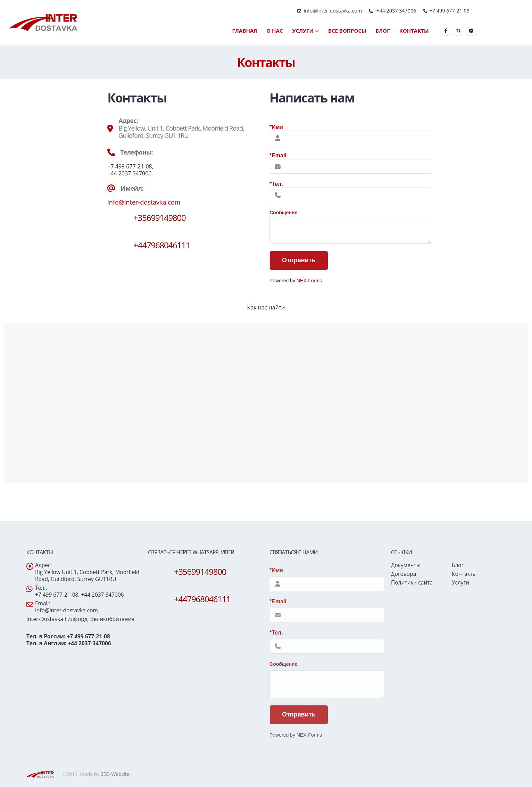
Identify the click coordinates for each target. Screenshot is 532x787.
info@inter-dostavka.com (333, 11)
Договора (404, 574)
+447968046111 (162, 245)
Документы (406, 565)
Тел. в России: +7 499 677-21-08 (68, 636)
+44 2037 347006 (396, 11)
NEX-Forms (309, 281)
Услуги (303, 31)
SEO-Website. (116, 774)
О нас (275, 31)
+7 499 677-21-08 (450, 11)
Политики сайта (412, 582)
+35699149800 (159, 218)
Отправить (299, 260)
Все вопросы (347, 31)
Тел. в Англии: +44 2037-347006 (69, 643)
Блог (383, 31)
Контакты (414, 31)
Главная (244, 31)
